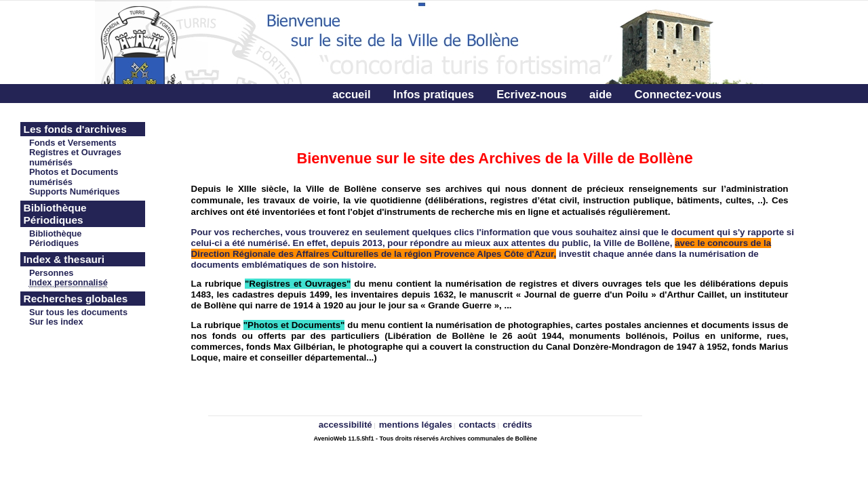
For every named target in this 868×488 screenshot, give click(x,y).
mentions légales (416, 425)
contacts (478, 425)
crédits (517, 425)
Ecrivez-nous (531, 95)
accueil (351, 95)
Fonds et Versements (73, 143)
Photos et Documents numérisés (74, 177)
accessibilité (346, 425)
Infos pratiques (434, 95)
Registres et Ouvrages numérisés (75, 157)
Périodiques (54, 243)
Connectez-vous (678, 95)
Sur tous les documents (78, 312)
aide (600, 95)
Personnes (51, 273)
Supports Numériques (75, 191)
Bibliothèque (56, 233)
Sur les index (56, 322)
